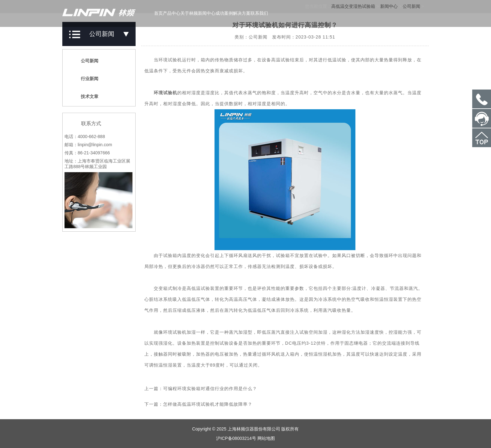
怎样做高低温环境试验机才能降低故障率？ (208, 404)
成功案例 (224, 13)
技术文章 (86, 96)
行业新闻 (86, 79)
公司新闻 (86, 61)
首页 (158, 13)
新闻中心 (207, 13)
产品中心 (172, 13)
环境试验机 (165, 93)
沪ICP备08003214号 (236, 438)
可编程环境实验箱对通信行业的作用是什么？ (210, 389)
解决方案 (242, 13)
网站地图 (266, 438)
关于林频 (189, 13)
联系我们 (259, 13)
